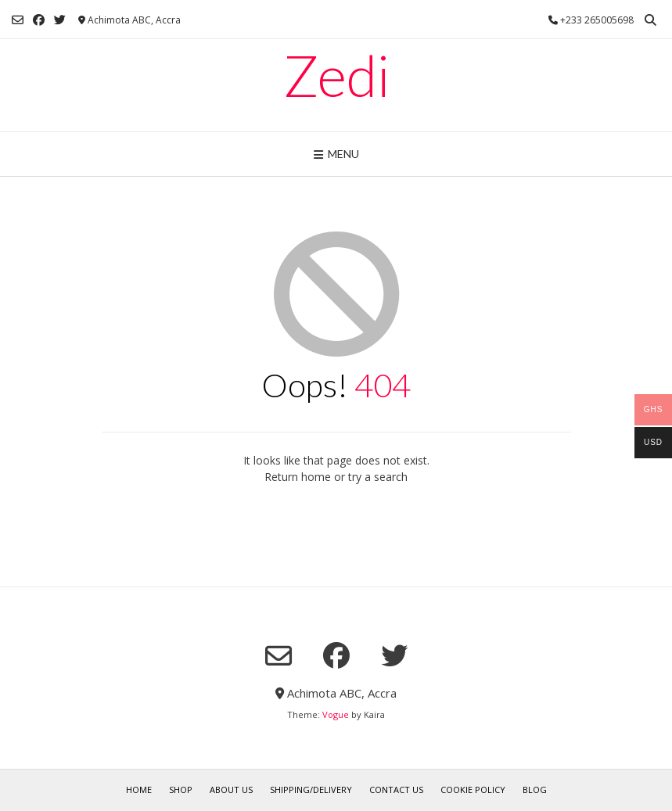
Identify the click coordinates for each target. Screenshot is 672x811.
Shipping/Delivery (311, 789)
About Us (231, 789)
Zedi (336, 75)
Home (139, 789)
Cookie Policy (473, 789)
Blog (535, 789)
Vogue (336, 714)
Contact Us (396, 789)
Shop (181, 789)
